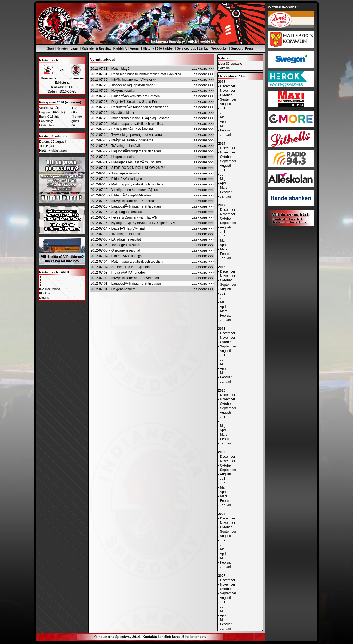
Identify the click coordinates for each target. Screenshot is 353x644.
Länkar (204, 48)
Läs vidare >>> (203, 69)
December (228, 86)
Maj (223, 117)
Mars (224, 126)
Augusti (225, 104)
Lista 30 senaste (230, 64)
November (228, 91)
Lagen (75, 48)
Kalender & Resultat (96, 48)
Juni (223, 113)
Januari (225, 135)
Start (51, 48)
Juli (223, 108)
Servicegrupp (187, 48)
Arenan (135, 48)
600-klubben (165, 48)
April (223, 122)
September (228, 99)
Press (249, 48)
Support (237, 48)
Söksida (224, 68)
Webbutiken (220, 48)
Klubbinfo (120, 48)
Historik (149, 48)
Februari (226, 130)
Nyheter (62, 48)
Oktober (226, 95)
